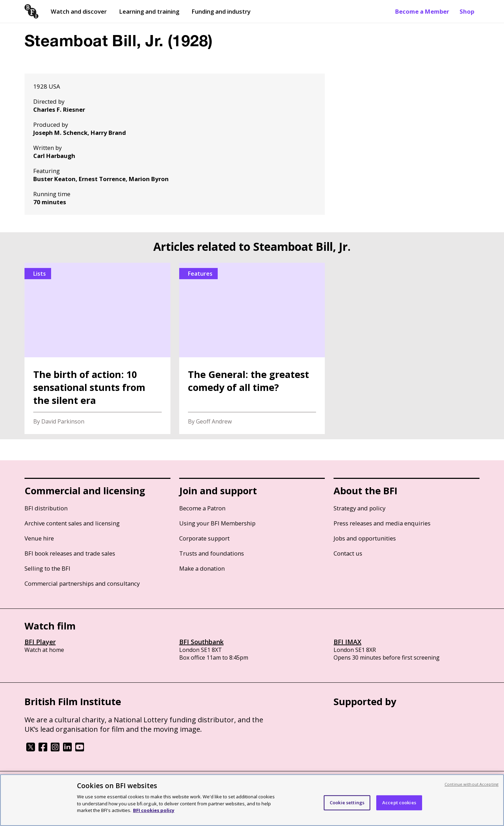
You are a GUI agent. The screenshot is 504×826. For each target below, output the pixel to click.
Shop (467, 11)
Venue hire (39, 538)
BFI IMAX (347, 642)
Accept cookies (399, 803)
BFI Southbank (201, 642)
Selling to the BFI (47, 568)
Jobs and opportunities (365, 538)
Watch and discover (79, 11)
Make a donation (202, 568)
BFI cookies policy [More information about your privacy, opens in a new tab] (154, 810)
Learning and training (149, 11)
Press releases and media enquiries (382, 523)
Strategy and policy (359, 508)
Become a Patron (202, 508)
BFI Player (40, 642)
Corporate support (204, 538)
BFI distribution (46, 508)
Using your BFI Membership (217, 523)
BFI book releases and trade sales (70, 553)
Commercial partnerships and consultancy (82, 583)
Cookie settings (347, 803)
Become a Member (422, 11)
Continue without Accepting (471, 784)
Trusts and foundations (212, 553)
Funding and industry (221, 11)
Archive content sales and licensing (72, 523)
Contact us (348, 553)
